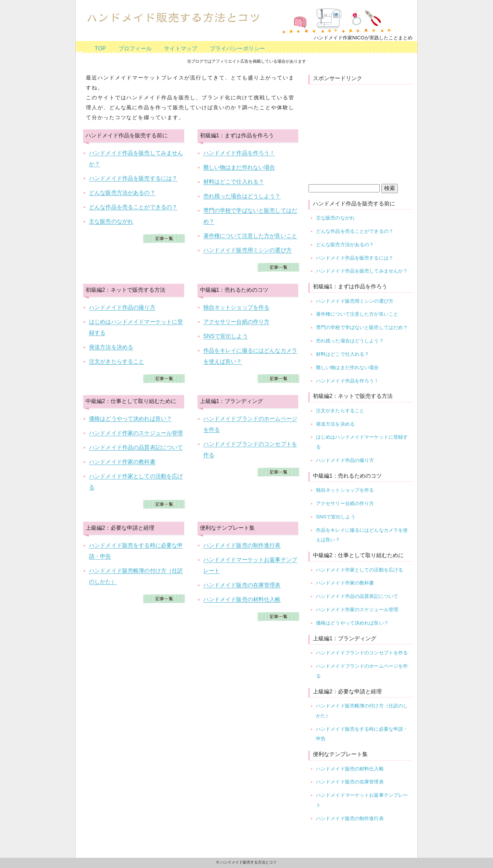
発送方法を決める (111, 347)
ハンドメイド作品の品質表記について (136, 447)
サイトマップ (181, 48)
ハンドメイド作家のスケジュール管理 (136, 433)
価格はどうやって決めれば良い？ (130, 419)
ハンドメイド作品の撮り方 (122, 307)
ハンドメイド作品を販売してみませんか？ (362, 271)
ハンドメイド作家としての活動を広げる (359, 570)
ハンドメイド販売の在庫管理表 (242, 585)
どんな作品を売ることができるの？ (133, 207)
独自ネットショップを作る (237, 307)
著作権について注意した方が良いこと (250, 236)
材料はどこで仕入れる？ (234, 182)
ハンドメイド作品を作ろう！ (239, 153)
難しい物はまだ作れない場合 (239, 167)
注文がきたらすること (117, 361)
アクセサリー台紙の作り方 (237, 322)
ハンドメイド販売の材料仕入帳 (242, 599)
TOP (100, 48)
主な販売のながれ (111, 221)
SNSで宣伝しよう (226, 336)
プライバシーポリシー (237, 48)
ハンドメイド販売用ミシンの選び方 (248, 250)
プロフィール (135, 48)
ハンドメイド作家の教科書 (122, 462)
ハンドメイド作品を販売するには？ (133, 178)
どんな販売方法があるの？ (122, 193)
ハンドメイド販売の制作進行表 (242, 545)
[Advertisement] (365, 133)
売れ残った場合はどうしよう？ (242, 196)
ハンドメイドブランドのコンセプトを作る (362, 653)
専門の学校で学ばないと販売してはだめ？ (362, 327)
